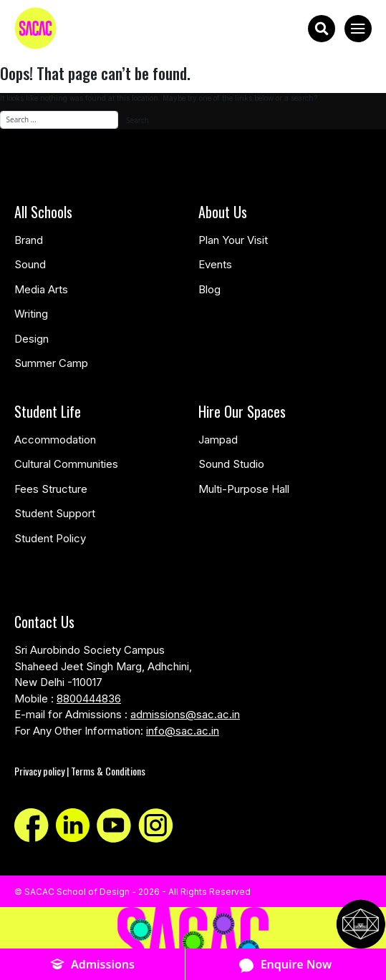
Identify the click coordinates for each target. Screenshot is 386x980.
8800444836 (89, 699)
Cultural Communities (66, 464)
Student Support (55, 513)
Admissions (92, 965)
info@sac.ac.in (183, 731)
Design (32, 339)
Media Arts (41, 289)
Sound (30, 264)
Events (215, 264)
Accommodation (55, 440)
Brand (29, 240)
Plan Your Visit (233, 240)
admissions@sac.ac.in (185, 714)
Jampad (218, 440)
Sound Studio (231, 464)
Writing (31, 314)
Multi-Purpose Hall (244, 489)
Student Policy (50, 538)
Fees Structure (51, 489)
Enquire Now (285, 965)
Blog (209, 289)
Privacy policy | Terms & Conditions (80, 771)
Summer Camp (51, 363)
